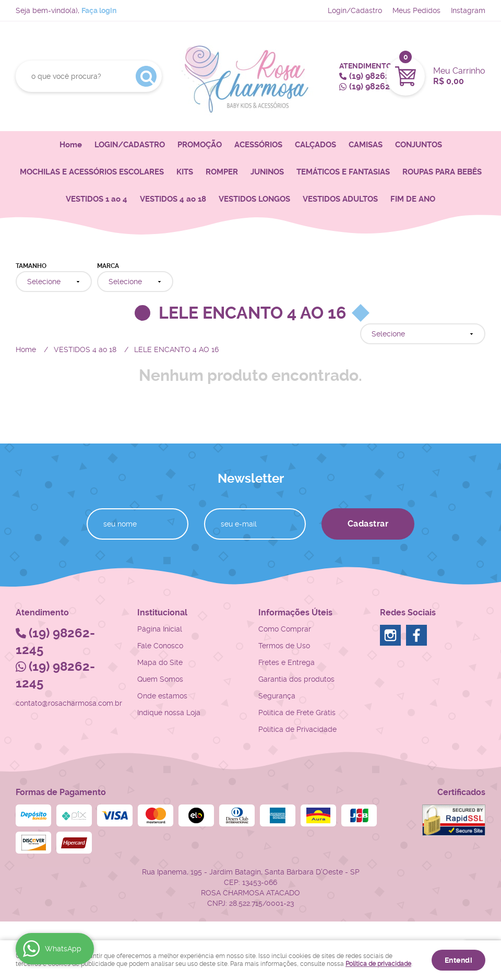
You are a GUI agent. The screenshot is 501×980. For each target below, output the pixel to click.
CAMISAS (366, 145)
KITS (185, 172)
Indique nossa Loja (169, 713)
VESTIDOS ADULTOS (340, 199)
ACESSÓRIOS (258, 145)
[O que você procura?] (146, 76)
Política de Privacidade (297, 729)
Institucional (162, 612)
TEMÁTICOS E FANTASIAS (343, 172)
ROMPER (222, 172)
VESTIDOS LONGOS (254, 199)
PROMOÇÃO (200, 145)
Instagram (468, 10)
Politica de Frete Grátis (297, 713)
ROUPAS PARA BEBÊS (442, 172)
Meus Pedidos (416, 10)
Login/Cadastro (355, 10)
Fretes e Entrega (287, 662)
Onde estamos (162, 696)
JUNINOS (267, 172)
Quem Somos (160, 679)
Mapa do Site (160, 662)
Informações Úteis (295, 612)
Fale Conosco (160, 646)
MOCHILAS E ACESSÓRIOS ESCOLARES (92, 172)
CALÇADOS (315, 145)
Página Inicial (160, 629)
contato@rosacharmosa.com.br (69, 703)
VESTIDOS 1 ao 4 (97, 199)
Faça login (99, 10)
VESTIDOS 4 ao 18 (173, 199)
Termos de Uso (284, 646)
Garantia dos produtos (296, 679)
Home (71, 145)
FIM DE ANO (413, 199)
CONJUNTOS (419, 145)
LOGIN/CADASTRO (130, 145)
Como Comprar (285, 629)
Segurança (277, 696)
